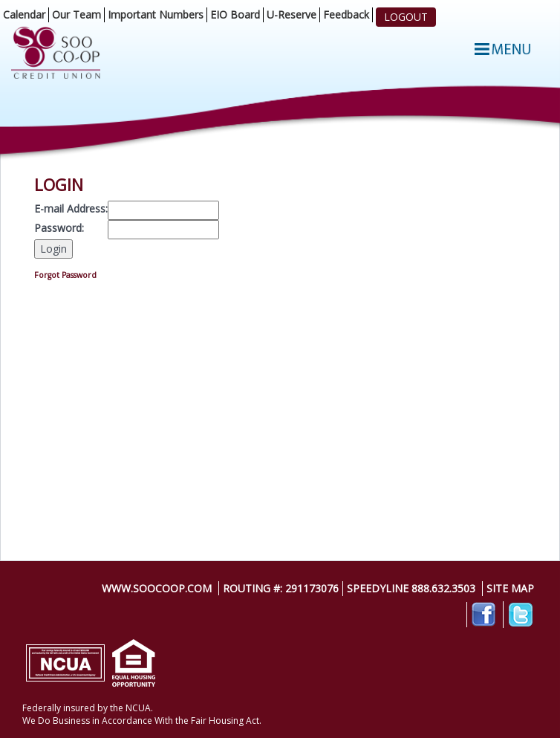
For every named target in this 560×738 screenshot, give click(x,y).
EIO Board (235, 14)
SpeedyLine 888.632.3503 (411, 588)
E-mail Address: (71, 208)
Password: (59, 228)
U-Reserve (292, 14)
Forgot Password (65, 275)
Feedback (346, 14)
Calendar (24, 14)
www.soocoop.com (157, 588)
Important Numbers (156, 14)
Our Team (76, 14)
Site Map (510, 588)
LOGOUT (406, 17)
